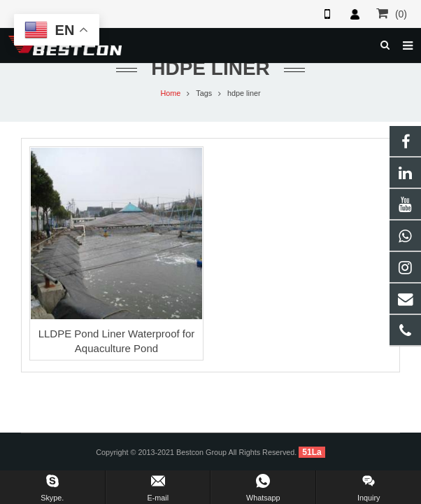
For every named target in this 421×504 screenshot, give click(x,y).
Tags (204, 93)
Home (170, 93)
